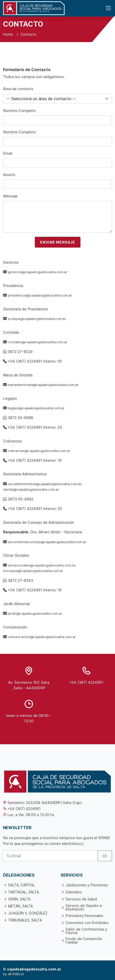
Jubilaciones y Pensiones (87, 885)
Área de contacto (18, 89)
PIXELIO (18, 974)
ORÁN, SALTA (19, 899)
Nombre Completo (19, 111)
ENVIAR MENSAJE (58, 242)
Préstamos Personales (84, 916)
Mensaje (10, 196)
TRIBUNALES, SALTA (25, 920)
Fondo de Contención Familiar (84, 941)
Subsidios (74, 892)
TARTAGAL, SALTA (23, 892)
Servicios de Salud (81, 899)
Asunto (9, 175)
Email (8, 153)
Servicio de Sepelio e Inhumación (84, 907)
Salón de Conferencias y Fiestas (86, 931)
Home (8, 34)
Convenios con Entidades (87, 923)
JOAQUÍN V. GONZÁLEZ (28, 913)
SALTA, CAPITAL (21, 885)
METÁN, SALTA (20, 906)
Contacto (28, 34)
